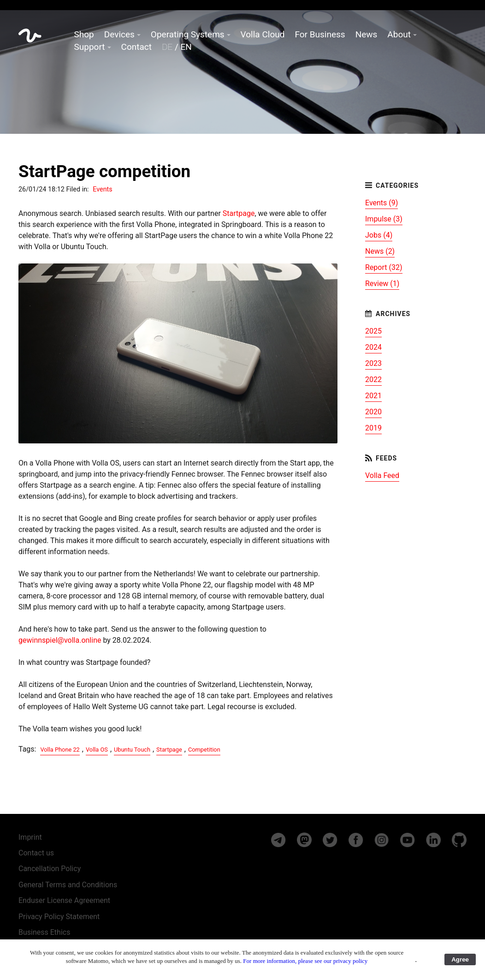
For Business (320, 34)
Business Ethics (44, 932)
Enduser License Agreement (64, 900)
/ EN (177, 47)
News (367, 34)
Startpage (239, 213)
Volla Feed (382, 475)
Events (103, 189)
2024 (373, 347)
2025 (373, 331)
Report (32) (384, 267)
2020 (373, 412)
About (399, 34)
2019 (373, 428)
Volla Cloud (263, 34)
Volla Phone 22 (60, 750)
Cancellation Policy (50, 869)
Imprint (30, 837)
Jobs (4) (379, 235)
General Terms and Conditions (68, 885)
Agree (460, 959)
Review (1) (382, 284)
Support (90, 47)
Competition (204, 750)
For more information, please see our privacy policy (305, 961)
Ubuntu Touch (132, 750)
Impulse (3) (384, 219)
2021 (373, 396)
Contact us (36, 853)
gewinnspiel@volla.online (60, 640)
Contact (136, 47)
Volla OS (97, 750)
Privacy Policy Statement (59, 917)
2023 (373, 363)
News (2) (380, 251)
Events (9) (381, 203)
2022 (373, 379)
